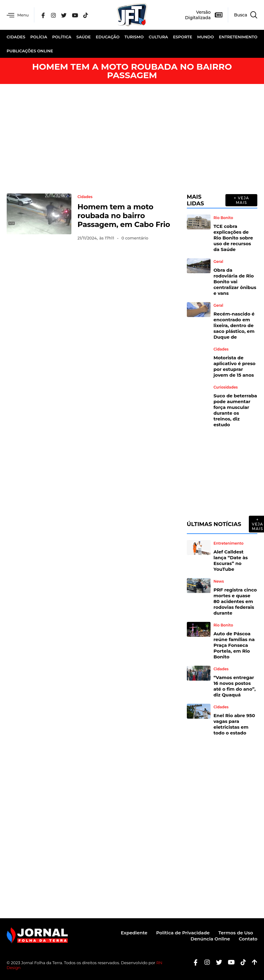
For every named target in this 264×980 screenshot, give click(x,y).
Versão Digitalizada (198, 15)
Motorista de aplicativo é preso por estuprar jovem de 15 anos (235, 366)
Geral (218, 262)
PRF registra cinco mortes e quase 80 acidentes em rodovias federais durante (235, 601)
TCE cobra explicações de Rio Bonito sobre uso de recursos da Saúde (233, 238)
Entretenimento (238, 37)
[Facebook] (45, 15)
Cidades (16, 37)
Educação (108, 37)
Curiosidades (226, 387)
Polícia (39, 37)
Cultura (158, 37)
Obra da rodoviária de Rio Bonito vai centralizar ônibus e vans (235, 282)
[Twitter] (65, 15)
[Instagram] (55, 15)
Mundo (206, 37)
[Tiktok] (241, 962)
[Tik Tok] (87, 15)
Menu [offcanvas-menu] (18, 15)
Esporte (182, 37)
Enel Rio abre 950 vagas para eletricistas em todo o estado (234, 724)
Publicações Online (30, 51)
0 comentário (135, 238)
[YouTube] (76, 15)
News (219, 581)
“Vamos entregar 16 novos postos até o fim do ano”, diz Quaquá (235, 686)
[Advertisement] (132, 139)
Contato (248, 939)
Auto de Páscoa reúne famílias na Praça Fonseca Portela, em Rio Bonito (234, 645)
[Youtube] (229, 962)
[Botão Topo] (252, 962)
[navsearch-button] (243, 15)
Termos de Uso (235, 933)
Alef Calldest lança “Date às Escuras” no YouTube (231, 560)
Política (62, 37)
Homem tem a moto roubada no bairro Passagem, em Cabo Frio (124, 216)
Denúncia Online (210, 939)
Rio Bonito (223, 218)
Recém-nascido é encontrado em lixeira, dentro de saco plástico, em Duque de (234, 325)
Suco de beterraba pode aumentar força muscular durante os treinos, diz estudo (235, 410)
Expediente (133, 933)
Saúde (83, 37)
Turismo (134, 37)
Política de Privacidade (182, 933)
